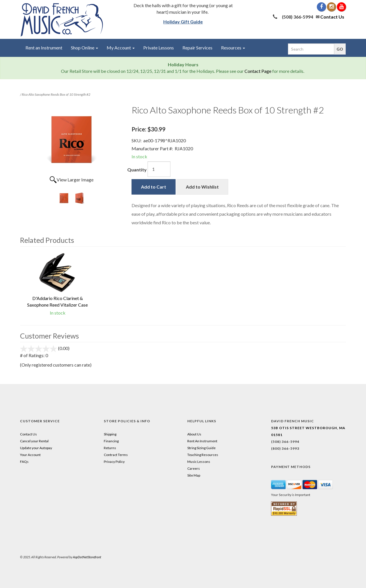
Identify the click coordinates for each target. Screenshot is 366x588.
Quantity (137, 170)
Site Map (194, 475)
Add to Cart (154, 187)
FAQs (24, 462)
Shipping (110, 434)
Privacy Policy (114, 462)
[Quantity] (159, 169)
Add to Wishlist (202, 187)
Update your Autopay (36, 448)
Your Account (30, 455)
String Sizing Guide (201, 448)
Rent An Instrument (202, 441)
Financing (111, 441)
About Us (194, 434)
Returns (110, 448)
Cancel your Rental (34, 441)
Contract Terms (116, 455)
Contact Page (258, 71)
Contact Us (332, 17)
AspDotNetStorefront (87, 557)
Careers (194, 468)
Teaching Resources (203, 455)
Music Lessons (199, 462)
